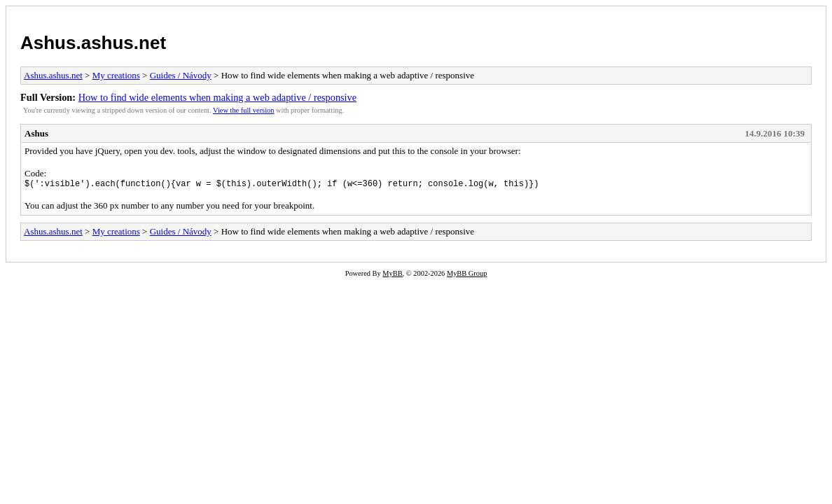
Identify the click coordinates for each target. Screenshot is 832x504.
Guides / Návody (181, 75)
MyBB (392, 275)
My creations (116, 75)
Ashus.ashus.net (93, 43)
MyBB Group (467, 275)
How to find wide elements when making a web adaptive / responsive (217, 97)
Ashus (36, 133)
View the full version (243, 110)
